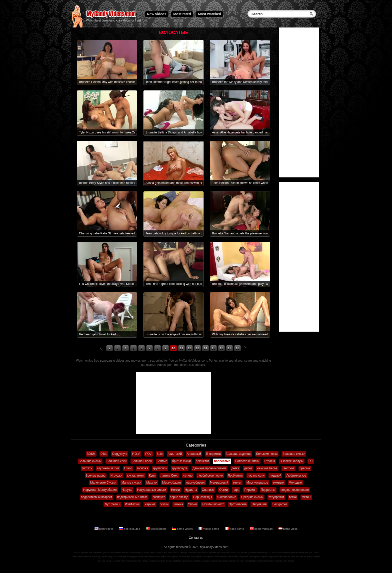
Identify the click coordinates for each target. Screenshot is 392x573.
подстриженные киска (132, 497)
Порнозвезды (202, 497)
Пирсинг (250, 490)
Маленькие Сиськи (103, 483)
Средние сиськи (252, 497)
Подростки (268, 490)
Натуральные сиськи (152, 490)
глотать (87, 468)
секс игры (253, 557)
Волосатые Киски (247, 461)
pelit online (231, 552)
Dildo (104, 454)
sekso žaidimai (228, 561)
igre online (127, 557)
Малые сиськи (131, 483)
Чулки (165, 504)
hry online (261, 552)
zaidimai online (91, 557)
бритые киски (181, 461)
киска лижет (136, 476)
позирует (159, 497)
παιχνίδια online (115, 557)
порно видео (130, 529)
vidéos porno (209, 529)
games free (120, 552)
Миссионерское (257, 483)
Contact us (196, 538)
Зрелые (305, 468)
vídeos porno (156, 529)
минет (237, 483)
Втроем (270, 461)
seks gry (165, 561)
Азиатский (175, 454)
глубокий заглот (108, 468)
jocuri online (272, 552)
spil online (221, 552)
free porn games (81, 552)
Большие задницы (238, 454)
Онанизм (208, 490)
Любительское (296, 476)
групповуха (180, 468)
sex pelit (194, 561)
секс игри (240, 561)
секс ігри (186, 561)
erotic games (288, 561)
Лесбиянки (235, 476)
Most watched (210, 14)
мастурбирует (195, 483)
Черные (150, 504)
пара (236, 490)
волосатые (222, 461)
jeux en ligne (179, 552)
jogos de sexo (289, 557)
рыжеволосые (226, 497)
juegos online (155, 552)
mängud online (312, 552)
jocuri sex (137, 561)
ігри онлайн (242, 552)
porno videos (183, 529)
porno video (288, 529)
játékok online (284, 552)
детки (248, 468)
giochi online (191, 552)
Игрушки (116, 476)
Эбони (192, 504)
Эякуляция (259, 504)
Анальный (194, 454)
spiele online (167, 552)
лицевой (275, 476)
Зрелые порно (96, 476)
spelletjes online (297, 552)
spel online (212, 552)
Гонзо (128, 468)
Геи (311, 461)
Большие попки (267, 454)
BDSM (91, 454)
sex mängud (204, 561)
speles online (78, 557)
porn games (277, 561)
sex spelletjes (154, 561)
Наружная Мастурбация (100, 490)
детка (235, 468)
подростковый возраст (97, 497)
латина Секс (169, 476)
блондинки (213, 454)
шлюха (178, 504)
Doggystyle (120, 454)
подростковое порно (295, 490)
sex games (244, 557)
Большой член (116, 461)
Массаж (152, 483)
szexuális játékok (252, 561)
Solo (160, 454)
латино (188, 476)
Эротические (238, 504)
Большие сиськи (294, 454)
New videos (157, 14)
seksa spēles (215, 561)
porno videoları (262, 529)
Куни (152, 476)
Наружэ (127, 490)
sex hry (145, 561)
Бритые (162, 461)
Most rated (182, 14)
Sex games (280, 504)
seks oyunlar (126, 561)
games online (109, 552)
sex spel (109, 561)
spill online (202, 552)
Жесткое (288, 468)
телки (293, 497)
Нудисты (191, 490)
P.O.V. (136, 454)
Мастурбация (171, 483)
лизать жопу (256, 476)
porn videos (104, 529)
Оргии (223, 490)
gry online (252, 552)
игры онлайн (132, 552)
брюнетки (202, 461)
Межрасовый (219, 483)
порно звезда (179, 497)
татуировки (276, 497)
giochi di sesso (314, 557)
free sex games (96, 552)
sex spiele (263, 557)
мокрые (278, 483)
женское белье (267, 468)
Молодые (295, 483)
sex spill (101, 561)
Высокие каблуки (292, 461)
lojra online (103, 557)
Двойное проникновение (209, 468)
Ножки (175, 490)
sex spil (117, 561)
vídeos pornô (172, 557)
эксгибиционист (213, 504)
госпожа (143, 468)
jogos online (144, 552)
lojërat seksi (265, 561)
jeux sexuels (301, 557)
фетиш (306, 497)
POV (148, 454)
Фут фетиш (112, 504)
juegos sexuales (275, 557)
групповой (160, 468)
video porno (235, 529)
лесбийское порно (210, 476)
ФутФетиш (132, 504)
